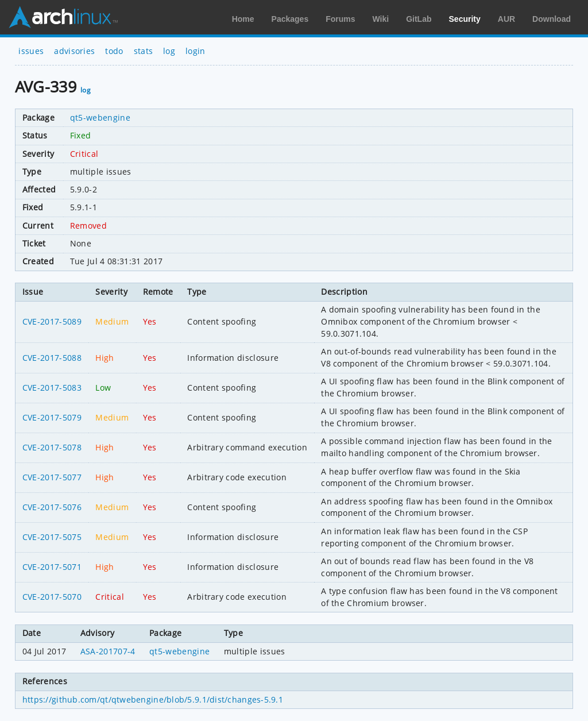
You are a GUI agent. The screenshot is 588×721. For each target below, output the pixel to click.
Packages (290, 19)
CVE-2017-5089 (52, 321)
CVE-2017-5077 (52, 477)
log (169, 51)
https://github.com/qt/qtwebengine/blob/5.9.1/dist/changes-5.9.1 (153, 699)
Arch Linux (63, 17)
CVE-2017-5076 (52, 507)
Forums (340, 19)
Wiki (381, 19)
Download (552, 19)
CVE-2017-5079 (52, 417)
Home (243, 19)
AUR (506, 19)
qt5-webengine (100, 117)
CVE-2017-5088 (52, 358)
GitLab (419, 19)
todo (114, 51)
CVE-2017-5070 (52, 597)
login (196, 51)
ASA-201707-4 (108, 651)
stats (144, 51)
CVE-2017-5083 (52, 388)
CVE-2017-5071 (52, 567)
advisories (74, 51)
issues (31, 51)
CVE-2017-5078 (52, 447)
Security (465, 19)
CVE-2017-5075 (52, 537)
